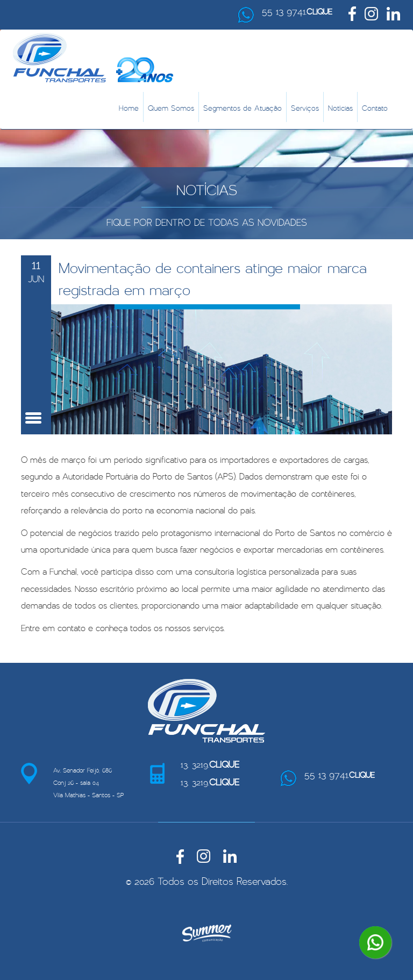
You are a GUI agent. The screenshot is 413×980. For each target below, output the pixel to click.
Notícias (340, 107)
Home (129, 107)
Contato (375, 107)
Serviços (305, 107)
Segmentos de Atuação (243, 107)
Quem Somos (171, 107)
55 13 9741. (297, 10)
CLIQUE (319, 10)
